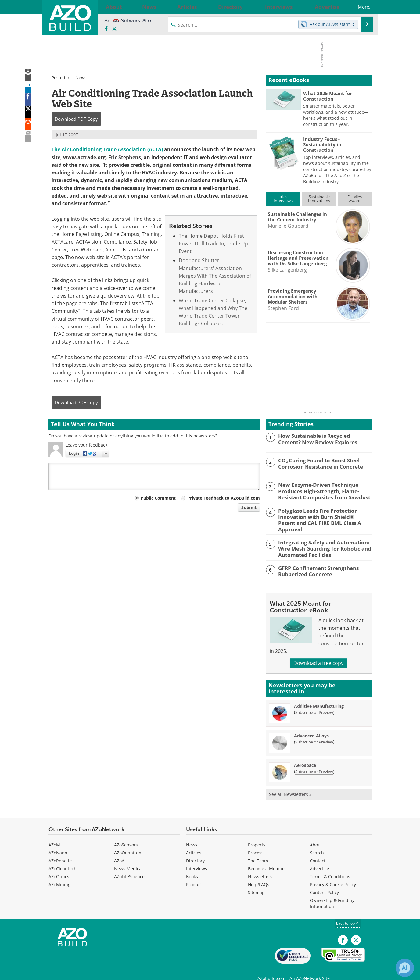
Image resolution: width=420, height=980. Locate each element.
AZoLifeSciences (130, 867)
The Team (258, 851)
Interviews (197, 859)
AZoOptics (59, 867)
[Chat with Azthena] (405, 968)
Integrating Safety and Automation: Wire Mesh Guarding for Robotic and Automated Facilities (320, 540)
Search (317, 843)
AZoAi (120, 851)
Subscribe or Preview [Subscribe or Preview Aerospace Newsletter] (314, 762)
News (81, 78)
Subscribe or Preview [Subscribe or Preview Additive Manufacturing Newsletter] (314, 703)
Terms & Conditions (330, 867)
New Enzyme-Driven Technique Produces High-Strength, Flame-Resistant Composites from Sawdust (320, 490)
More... (359, 7)
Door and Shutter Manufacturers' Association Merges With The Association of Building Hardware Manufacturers (215, 276)
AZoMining (59, 875)
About (316, 835)
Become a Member (267, 859)
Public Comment (158, 498)
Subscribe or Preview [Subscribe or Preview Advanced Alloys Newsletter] (314, 732)
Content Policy (324, 883)
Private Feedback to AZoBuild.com (224, 498)
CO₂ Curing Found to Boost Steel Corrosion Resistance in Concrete (316, 463)
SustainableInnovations (319, 199)
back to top (348, 914)
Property (257, 835)
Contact (318, 851)
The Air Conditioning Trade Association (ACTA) (107, 149)
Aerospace (305, 756)
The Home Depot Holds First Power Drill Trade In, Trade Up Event (213, 244)
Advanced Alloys (311, 726)
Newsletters (260, 867)
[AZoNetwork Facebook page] (106, 29)
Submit (249, 507)
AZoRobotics (61, 851)
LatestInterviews (283, 199)
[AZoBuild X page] (114, 29)
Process (256, 843)
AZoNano (58, 843)
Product (194, 875)
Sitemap (256, 883)
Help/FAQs (259, 875)
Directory (195, 851)
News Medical (128, 859)
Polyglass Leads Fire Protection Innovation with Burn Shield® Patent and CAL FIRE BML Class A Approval (321, 515)
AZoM (54, 835)
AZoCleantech (63, 859)
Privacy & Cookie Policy (333, 875)
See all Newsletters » (290, 785)
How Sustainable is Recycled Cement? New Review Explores (322, 438)
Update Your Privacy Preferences (95, 972)
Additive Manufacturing (319, 697)
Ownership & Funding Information (332, 894)
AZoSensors (126, 835)
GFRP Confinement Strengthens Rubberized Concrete (314, 561)
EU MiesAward (355, 199)
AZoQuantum (128, 843)
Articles (194, 843)
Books (192, 867)
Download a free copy (318, 654)
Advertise (319, 859)
